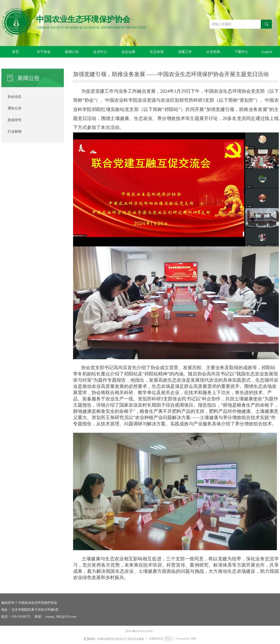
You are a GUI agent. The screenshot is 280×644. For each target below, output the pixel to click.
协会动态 (15, 97)
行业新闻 (15, 132)
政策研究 (15, 120)
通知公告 (15, 108)
